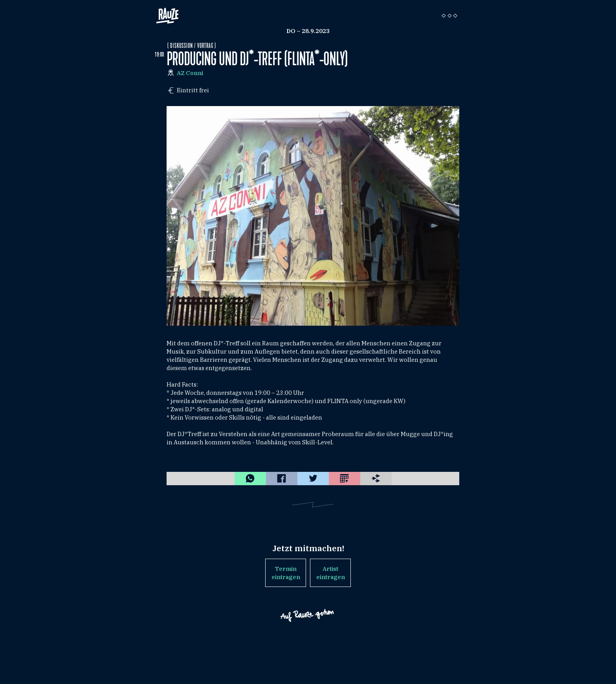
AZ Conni (190, 73)
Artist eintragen (331, 573)
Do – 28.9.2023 (308, 31)
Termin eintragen (286, 573)
